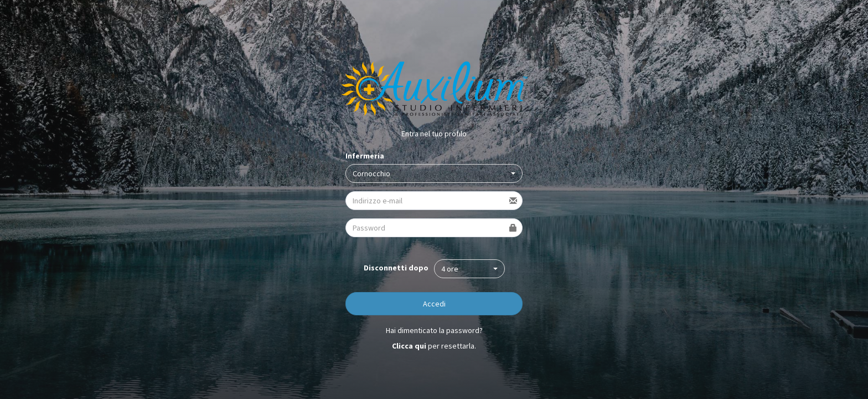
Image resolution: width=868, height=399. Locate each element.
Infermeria (365, 156)
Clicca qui (409, 346)
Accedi (434, 304)
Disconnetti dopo (396, 268)
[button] (434, 173)
